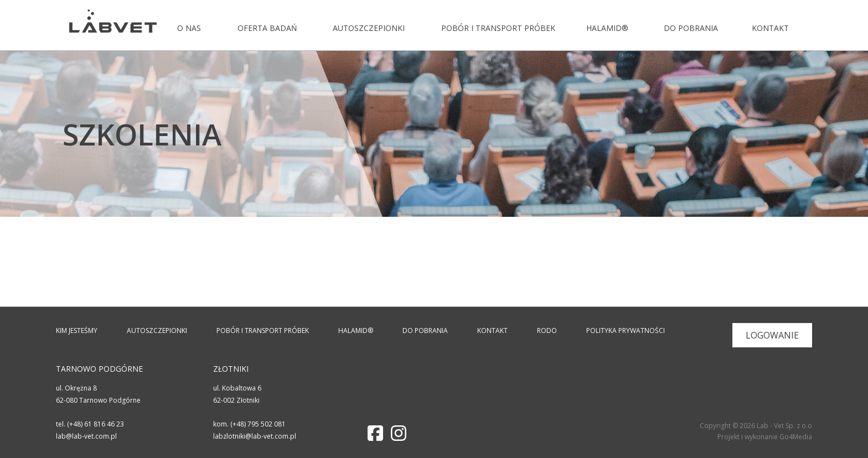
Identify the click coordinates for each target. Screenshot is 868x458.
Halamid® (606, 28)
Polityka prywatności (626, 331)
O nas (188, 28)
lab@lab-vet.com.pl (86, 436)
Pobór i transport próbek (495, 28)
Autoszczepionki (367, 28)
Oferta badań (266, 28)
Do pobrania (689, 28)
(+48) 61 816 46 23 (95, 424)
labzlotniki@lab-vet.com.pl (255, 436)
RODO (547, 331)
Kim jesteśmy (77, 331)
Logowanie (772, 335)
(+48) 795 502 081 (258, 424)
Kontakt (769, 28)
